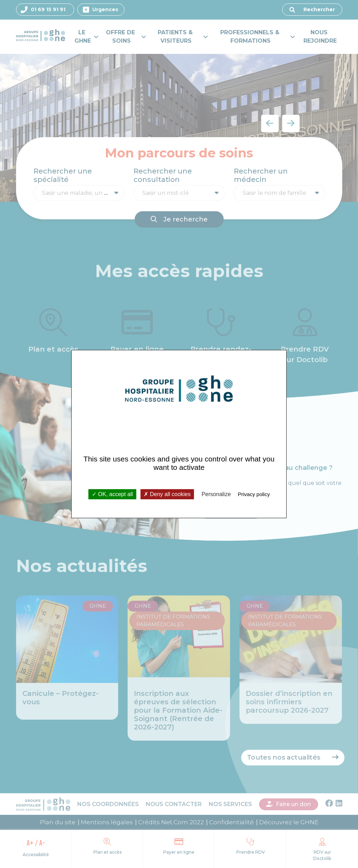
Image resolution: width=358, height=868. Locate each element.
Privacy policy (254, 494)
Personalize (216, 494)
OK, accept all (112, 494)
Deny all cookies (167, 494)
